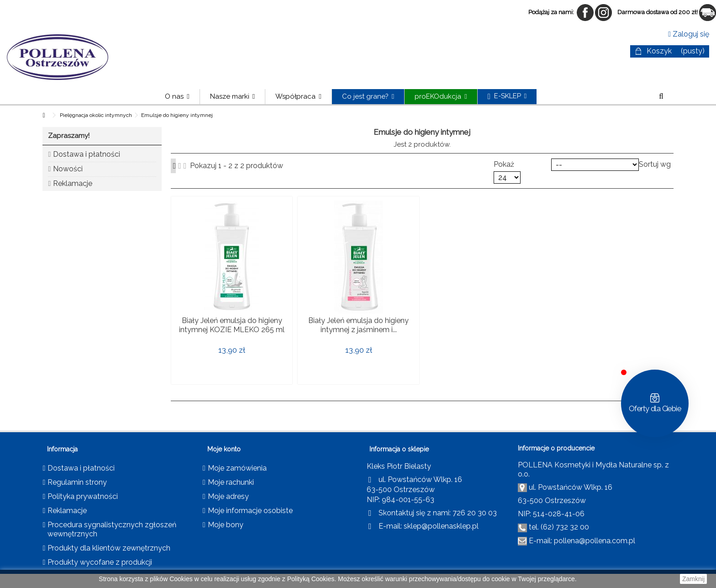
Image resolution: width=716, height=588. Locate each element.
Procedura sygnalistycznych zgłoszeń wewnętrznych (112, 529)
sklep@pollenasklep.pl (441, 526)
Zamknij (693, 579)
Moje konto (224, 449)
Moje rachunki (231, 482)
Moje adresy (228, 496)
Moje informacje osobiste (250, 511)
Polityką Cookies (311, 579)
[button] (232, 97)
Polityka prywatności (83, 496)
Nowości (68, 169)
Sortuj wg (655, 164)
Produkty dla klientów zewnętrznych (109, 548)
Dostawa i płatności (87, 154)
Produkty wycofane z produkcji (100, 562)
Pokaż (504, 164)
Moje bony (226, 525)
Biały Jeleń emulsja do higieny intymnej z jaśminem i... (358, 325)
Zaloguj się (689, 34)
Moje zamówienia (237, 468)
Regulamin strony (77, 482)
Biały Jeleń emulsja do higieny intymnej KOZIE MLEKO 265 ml (232, 325)
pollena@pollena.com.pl (595, 541)
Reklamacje (73, 183)
